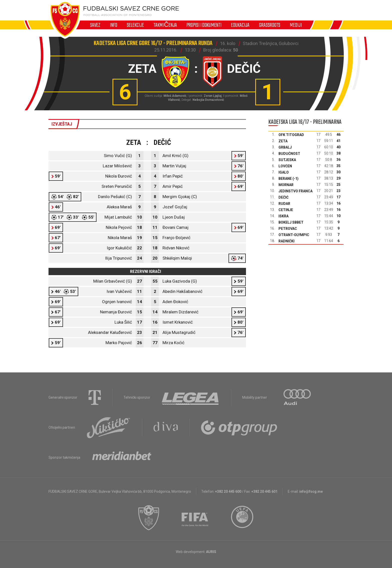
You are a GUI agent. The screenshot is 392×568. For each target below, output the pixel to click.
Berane (285, 179)
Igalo (284, 172)
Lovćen (285, 166)
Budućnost (289, 154)
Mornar (286, 185)
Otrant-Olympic (294, 235)
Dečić (283, 197)
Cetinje (286, 210)
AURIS (211, 552)
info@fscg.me (311, 491)
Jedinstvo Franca (295, 191)
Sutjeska (287, 160)
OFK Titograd (291, 135)
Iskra (283, 216)
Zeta (283, 141)
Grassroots (270, 25)
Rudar (284, 204)
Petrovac (288, 229)
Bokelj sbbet (291, 222)
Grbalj (285, 147)
